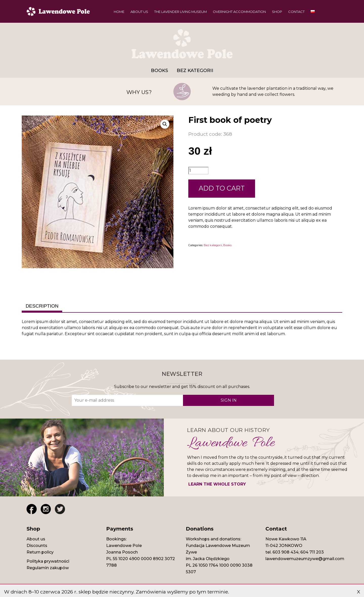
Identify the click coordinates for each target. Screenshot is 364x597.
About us (139, 12)
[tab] (42, 306)
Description (42, 306)
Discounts (37, 546)
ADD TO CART (222, 188)
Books (160, 71)
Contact (296, 12)
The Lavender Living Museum (180, 12)
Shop (277, 12)
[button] (165, 124)
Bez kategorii (195, 71)
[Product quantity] (198, 171)
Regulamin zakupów (48, 568)
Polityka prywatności (48, 561)
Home (119, 12)
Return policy (40, 552)
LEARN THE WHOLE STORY (217, 484)
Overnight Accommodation (239, 12)
